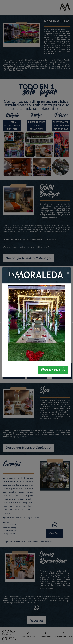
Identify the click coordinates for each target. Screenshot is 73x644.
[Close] (68, 273)
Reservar (53, 369)
